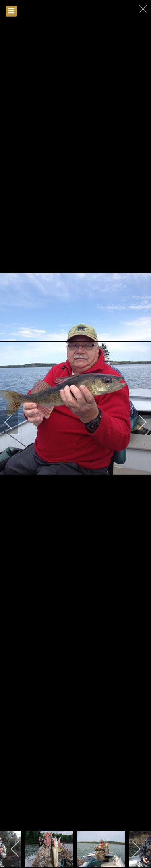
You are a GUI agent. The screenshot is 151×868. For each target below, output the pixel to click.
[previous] (14, 422)
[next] (137, 422)
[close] (144, 9)
